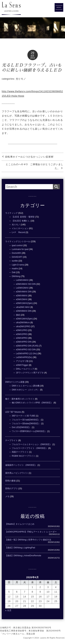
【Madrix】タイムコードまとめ (20, 524)
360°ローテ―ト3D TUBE (23, 416)
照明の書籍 (10, 481)
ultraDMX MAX (23, 307)
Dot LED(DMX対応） (21, 427)
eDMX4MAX (22, 296)
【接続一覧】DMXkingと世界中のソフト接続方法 (28, 540)
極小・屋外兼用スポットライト (20, 399)
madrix (15, 269)
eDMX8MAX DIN (24, 311)
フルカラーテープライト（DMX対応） (30, 448)
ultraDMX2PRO (23, 326)
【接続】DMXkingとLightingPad (20, 548)
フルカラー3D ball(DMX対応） (26, 420)
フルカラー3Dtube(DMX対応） (26, 424)
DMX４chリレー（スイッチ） (26, 390)
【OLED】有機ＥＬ (21, 221)
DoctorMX (16, 253)
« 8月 (8, 610)
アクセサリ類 (22, 361)
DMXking (16, 276)
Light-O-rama (18, 265)
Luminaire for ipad (20, 249)
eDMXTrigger (22, 365)
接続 (18, 315)
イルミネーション (20, 228)
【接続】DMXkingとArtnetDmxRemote (23, 556)
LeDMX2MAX (22, 288)
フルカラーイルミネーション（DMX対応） (32, 444)
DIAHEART (17, 257)
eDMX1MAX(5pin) (24, 319)
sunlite (15, 261)
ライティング (11, 213)
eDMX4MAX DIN (24, 292)
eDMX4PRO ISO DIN (26, 350)
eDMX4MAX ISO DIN (26, 284)
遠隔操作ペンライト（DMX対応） (21, 465)
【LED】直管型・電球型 (23, 217)
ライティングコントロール (18, 241)
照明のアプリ (11, 489)
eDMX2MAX (22, 299)
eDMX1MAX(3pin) (24, 303)
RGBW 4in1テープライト (23, 456)
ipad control (17, 245)
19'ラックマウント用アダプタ (30, 373)
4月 (33, 56)
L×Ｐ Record (18, 232)
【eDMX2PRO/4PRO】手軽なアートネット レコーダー (31, 532)
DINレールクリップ (25, 369)
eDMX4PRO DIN (24, 342)
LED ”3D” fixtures (13, 412)
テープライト (11, 440)
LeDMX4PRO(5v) (24, 357)
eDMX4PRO (22, 338)
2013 (32, 58)
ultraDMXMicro (23, 323)
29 (32, 53)
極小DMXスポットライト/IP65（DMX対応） (32, 403)
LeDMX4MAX (22, 280)
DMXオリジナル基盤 (15, 382)
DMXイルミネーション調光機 (26, 386)
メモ (7, 496)
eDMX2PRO (22, 334)
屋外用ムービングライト (17, 473)
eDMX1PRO (22, 330)
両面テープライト (20, 452)
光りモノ (21, 79)
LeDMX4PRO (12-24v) (26, 354)
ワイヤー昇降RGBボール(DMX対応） (29, 431)
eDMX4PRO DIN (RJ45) (27, 346)
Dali (14, 272)
